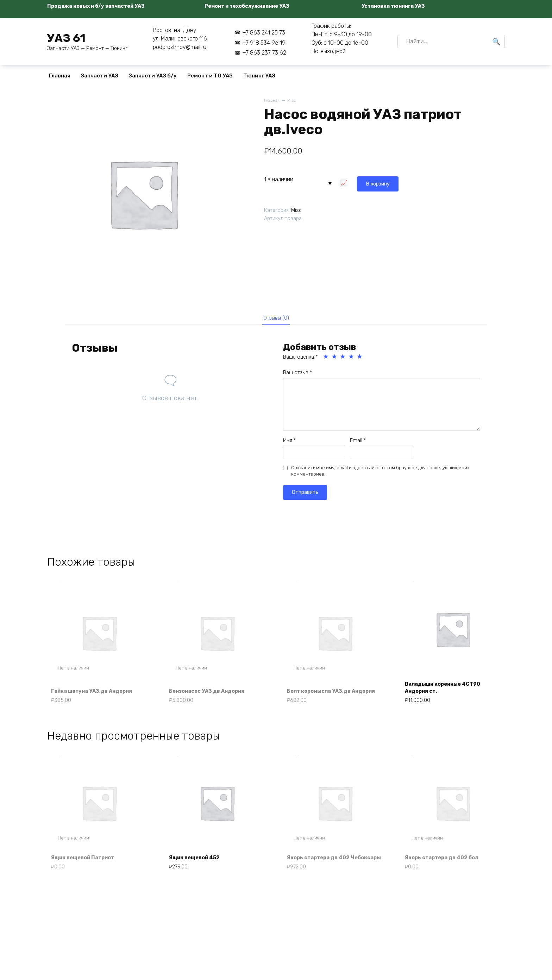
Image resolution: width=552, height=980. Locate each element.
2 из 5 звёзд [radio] (335, 359)
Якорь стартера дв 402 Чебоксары (322, 868)
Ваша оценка (300, 360)
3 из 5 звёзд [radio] (343, 359)
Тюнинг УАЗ (259, 76)
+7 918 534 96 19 (264, 43)
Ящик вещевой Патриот (88, 871)
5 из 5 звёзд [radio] (360, 359)
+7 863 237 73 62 (264, 53)
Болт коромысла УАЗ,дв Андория (323, 691)
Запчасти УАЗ (100, 76)
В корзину (347, 182)
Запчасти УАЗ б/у (153, 76)
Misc (293, 101)
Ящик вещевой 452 (199, 871)
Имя (289, 443)
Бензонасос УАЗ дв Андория (212, 695)
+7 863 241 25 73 (264, 33)
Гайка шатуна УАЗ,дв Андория (97, 695)
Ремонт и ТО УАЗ (210, 76)
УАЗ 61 (66, 38)
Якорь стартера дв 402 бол (446, 871)
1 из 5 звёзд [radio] (326, 359)
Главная (60, 76)
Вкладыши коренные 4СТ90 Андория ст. (448, 691)
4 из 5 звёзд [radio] (352, 359)
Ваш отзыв (297, 375)
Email (358, 443)
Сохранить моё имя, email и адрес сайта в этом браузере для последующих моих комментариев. (380, 474)
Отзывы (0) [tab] (276, 319)
